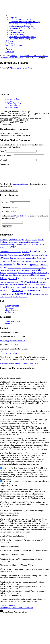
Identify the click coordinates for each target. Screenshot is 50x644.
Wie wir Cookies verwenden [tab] (11, 381)
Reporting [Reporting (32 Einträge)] (5, 290)
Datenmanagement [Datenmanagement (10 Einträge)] (26, 264)
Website (3, 160)
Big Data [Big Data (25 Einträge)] (15, 247)
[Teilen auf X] (9, 101)
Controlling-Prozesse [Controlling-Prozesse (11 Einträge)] (7, 258)
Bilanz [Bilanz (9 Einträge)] (21, 247)
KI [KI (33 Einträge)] (39, 273)
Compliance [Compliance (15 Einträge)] (43, 251)
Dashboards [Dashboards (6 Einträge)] (6, 261)
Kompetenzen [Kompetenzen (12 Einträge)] (13, 276)
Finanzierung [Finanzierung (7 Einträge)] (12, 271)
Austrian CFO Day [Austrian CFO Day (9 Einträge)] (14, 245)
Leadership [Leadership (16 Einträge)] (4, 278)
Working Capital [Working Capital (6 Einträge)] (23, 300)
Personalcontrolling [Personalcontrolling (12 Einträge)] (6, 287)
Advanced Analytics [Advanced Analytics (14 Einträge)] (17, 242)
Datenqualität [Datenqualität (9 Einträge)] (36, 264)
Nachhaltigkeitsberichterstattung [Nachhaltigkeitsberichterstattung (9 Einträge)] (10, 285)
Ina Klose (28, 68)
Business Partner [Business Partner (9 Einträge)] (5, 251)
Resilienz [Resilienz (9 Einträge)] (12, 290)
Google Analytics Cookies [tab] (10, 488)
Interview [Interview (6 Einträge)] (28, 273)
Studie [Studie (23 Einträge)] (26, 293)
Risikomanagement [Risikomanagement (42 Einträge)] (34, 290)
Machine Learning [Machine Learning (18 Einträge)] (38, 278)
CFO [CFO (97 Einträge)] (13, 250)
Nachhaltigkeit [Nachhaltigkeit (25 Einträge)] (43, 281)
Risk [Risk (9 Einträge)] (46, 290)
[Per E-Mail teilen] (11, 107)
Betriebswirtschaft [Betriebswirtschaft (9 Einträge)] (5, 247)
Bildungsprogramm (12, 309)
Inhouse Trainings (11, 313)
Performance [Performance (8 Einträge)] (43, 285)
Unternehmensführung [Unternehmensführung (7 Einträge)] (38, 297)
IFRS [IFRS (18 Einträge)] (19, 273)
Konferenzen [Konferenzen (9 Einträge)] (28, 276)
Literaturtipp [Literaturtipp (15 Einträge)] (26, 278)
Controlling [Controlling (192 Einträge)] (38, 254)
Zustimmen (4, 366)
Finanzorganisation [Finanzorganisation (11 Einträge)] (21, 271)
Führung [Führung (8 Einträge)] (44, 271)
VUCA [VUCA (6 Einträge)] (46, 297)
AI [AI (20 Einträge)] (30, 242)
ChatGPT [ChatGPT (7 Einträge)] (36, 251)
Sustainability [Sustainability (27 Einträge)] (35, 293)
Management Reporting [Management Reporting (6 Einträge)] (24, 282)
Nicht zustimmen (15, 366)
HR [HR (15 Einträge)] (15, 273)
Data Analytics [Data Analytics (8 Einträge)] (18, 261)
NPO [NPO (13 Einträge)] (21, 285)
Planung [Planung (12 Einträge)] (16, 287)
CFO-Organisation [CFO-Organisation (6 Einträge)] (21, 251)
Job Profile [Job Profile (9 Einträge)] (34, 273)
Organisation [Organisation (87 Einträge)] (31, 284)
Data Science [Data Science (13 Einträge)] (38, 261)
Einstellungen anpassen (30, 366)
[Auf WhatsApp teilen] (13, 103)
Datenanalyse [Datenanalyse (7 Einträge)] (16, 264)
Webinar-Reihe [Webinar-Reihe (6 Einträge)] (9, 300)
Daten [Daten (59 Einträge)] (9, 264)
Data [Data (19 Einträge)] (11, 261)
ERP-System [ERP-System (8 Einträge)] (36, 268)
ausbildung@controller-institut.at (12, 344)
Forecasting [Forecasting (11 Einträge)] (38, 271)
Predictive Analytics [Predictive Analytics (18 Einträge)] (27, 287)
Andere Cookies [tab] (6, 574)
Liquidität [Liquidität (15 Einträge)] (12, 278)
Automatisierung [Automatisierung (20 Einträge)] (27, 245)
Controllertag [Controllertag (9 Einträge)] (26, 255)
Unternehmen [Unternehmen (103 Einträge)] (23, 297)
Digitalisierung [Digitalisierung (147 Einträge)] (22, 267)
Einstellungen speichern (9, 610)
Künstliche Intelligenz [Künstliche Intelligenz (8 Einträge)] (43, 276)
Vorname (5, 214)
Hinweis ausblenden (26, 610)
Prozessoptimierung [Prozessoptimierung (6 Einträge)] (40, 287)
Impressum (9, 326)
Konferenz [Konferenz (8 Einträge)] (21, 276)
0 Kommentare (15, 68)
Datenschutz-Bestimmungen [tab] (11, 598)
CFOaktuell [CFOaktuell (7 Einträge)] (30, 251)
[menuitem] (27, 27)
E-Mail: (6, 205)
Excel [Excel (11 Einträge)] (46, 268)
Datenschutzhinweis (20, 187)
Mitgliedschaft (10, 315)
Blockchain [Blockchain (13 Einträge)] (28, 247)
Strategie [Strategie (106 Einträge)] (17, 293)
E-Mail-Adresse (7, 156)
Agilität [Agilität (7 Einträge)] (27, 243)
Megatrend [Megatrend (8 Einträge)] (33, 282)
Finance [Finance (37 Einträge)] (4, 270)
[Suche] (8, 49)
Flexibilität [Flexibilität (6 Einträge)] (31, 271)
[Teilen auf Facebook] (12, 99)
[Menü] (9, 52)
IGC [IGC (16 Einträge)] (23, 273)
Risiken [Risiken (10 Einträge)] (18, 290)
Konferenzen (10, 311)
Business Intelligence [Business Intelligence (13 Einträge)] (39, 247)
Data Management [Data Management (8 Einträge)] (28, 261)
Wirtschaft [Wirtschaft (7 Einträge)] (16, 300)
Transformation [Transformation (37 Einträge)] (7, 297)
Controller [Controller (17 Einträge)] (4, 255)
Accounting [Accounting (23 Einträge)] (5, 242)
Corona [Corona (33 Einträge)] (27, 258)
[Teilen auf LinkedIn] (12, 105)
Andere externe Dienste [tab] (9, 518)
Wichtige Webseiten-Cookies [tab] (11, 410)
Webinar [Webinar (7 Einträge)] (2, 300)
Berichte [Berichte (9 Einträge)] (37, 245)
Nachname (6, 210)
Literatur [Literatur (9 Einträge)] (19, 278)
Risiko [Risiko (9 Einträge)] (23, 290)
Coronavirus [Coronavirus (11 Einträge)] (34, 258)
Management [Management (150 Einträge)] (9, 281)
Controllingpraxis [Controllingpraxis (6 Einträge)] (18, 258)
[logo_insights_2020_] (18, 11)
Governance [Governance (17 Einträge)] (5, 273)
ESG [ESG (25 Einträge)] (42, 268)
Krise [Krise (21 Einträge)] (34, 276)
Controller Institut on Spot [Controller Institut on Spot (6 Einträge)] (15, 255)
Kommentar (5, 164)
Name (3, 151)
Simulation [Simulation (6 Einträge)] (9, 294)
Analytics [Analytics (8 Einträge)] (35, 243)
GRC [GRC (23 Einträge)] (12, 273)
